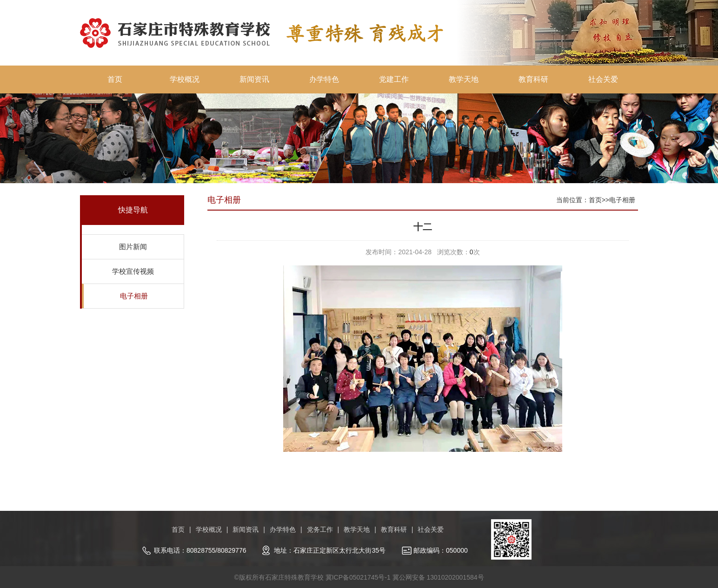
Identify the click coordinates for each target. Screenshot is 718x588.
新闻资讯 (254, 79)
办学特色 (324, 79)
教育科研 (533, 79)
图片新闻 (133, 247)
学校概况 (185, 79)
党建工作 (394, 79)
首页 (115, 79)
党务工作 (320, 529)
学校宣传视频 (133, 271)
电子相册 (134, 296)
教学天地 (464, 79)
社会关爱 (603, 79)
